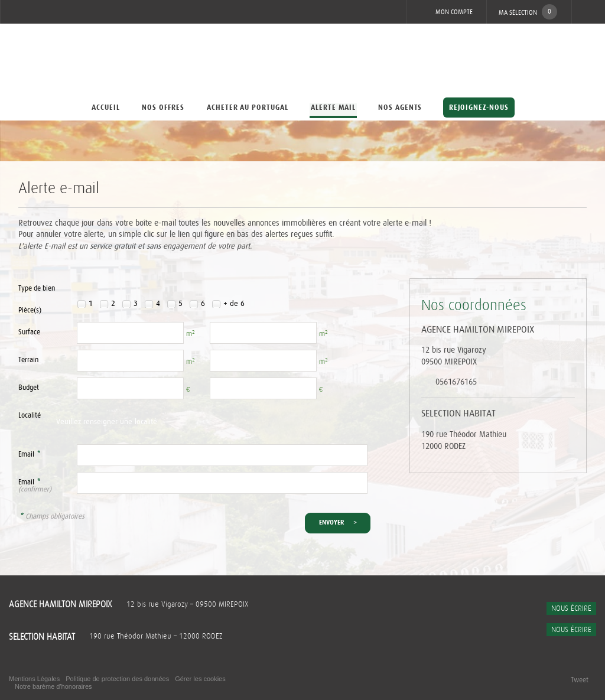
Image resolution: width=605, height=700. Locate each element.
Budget (29, 388)
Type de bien (37, 289)
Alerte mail (334, 108)
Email (29, 455)
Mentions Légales (34, 679)
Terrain (28, 360)
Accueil (105, 108)
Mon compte (446, 12)
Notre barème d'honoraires (54, 686)
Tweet (580, 680)
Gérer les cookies (200, 679)
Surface (29, 332)
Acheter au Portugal (248, 108)
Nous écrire (571, 608)
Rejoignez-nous (479, 108)
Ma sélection (528, 12)
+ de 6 (234, 304)
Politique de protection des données (117, 679)
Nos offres (163, 108)
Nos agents (401, 108)
